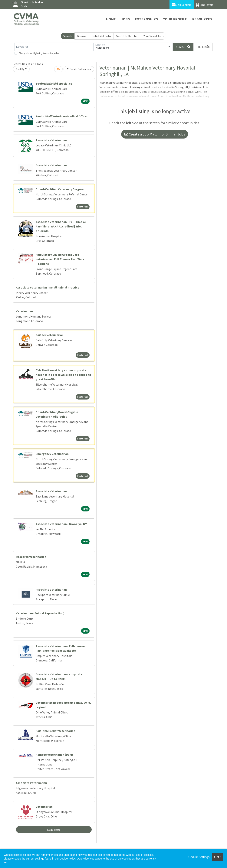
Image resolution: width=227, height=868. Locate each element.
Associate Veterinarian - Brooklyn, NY (61, 524)
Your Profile (175, 19)
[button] (203, 47)
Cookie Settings (199, 857)
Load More (54, 830)
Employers (205, 5)
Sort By (20, 69)
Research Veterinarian (31, 557)
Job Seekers (182, 5)
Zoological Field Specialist (54, 83)
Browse (82, 36)
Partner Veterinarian (50, 335)
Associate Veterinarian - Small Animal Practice (48, 287)
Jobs (125, 19)
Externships (147, 19)
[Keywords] (54, 47)
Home (111, 19)
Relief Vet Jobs (101, 36)
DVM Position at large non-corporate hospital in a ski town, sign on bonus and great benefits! (63, 375)
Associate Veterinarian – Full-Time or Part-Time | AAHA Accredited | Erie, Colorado (61, 226)
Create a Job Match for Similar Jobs (155, 134)
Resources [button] (202, 19)
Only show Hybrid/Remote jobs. (39, 53)
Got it (218, 857)
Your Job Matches (127, 36)
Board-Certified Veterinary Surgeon (60, 189)
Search (68, 36)
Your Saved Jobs (154, 36)
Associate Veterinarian (51, 140)
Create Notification (79, 69)
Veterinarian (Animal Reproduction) (40, 613)
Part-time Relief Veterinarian (55, 731)
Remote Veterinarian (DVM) (54, 755)
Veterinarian (24, 311)
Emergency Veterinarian (52, 454)
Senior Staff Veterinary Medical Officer (62, 116)
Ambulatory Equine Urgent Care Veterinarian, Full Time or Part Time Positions (60, 259)
